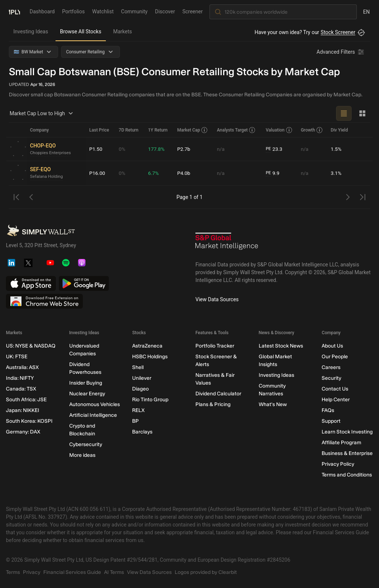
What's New (273, 404)
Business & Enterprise (347, 453)
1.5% (336, 149)
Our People (335, 357)
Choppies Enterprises (51, 153)
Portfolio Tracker (215, 346)
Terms (13, 572)
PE (268, 149)
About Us (332, 346)
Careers (331, 367)
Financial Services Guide (72, 572)
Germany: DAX (23, 432)
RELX (138, 410)
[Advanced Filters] (341, 52)
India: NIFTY (20, 378)
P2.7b (184, 149)
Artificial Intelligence (93, 415)
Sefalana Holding (47, 177)
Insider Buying (86, 383)
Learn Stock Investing (347, 432)
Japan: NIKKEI (23, 410)
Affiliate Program (341, 443)
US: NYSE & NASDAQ (31, 346)
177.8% (156, 149)
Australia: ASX (22, 367)
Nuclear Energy (87, 394)
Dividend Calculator (218, 394)
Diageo (140, 389)
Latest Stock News (281, 346)
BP (135, 421)
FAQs (328, 410)
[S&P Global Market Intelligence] (227, 244)
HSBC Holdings (150, 357)
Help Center (336, 400)
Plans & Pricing (213, 404)
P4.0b (184, 173)
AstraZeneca (147, 346)
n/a (221, 149)
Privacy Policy (338, 464)
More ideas (82, 455)
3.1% (336, 173)
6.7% (154, 173)
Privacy (32, 572)
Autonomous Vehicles (95, 404)
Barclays (142, 432)
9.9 (273, 173)
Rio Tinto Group (150, 400)
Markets (123, 31)
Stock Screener (338, 32)
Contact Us (335, 389)
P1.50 (96, 149)
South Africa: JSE (26, 400)
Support (331, 421)
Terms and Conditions (347, 475)
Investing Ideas (31, 31)
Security (331, 378)
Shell (138, 367)
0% (122, 149)
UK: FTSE (17, 357)
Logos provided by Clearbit (206, 572)
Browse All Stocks (81, 31)
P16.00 (97, 173)
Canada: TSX (21, 389)
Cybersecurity (86, 444)
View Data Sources (217, 299)
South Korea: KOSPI (29, 421)
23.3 (274, 149)
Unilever (142, 378)
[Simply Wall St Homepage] (14, 11)
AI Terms (114, 572)
